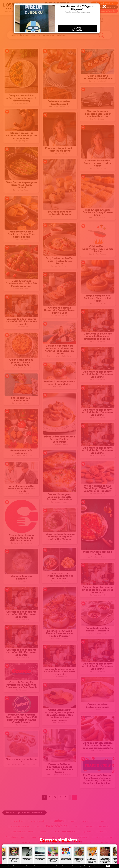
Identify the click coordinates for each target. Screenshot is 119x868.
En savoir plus (99, 866)
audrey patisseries (82, 12)
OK (108, 866)
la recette (77, 29)
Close (104, 6)
